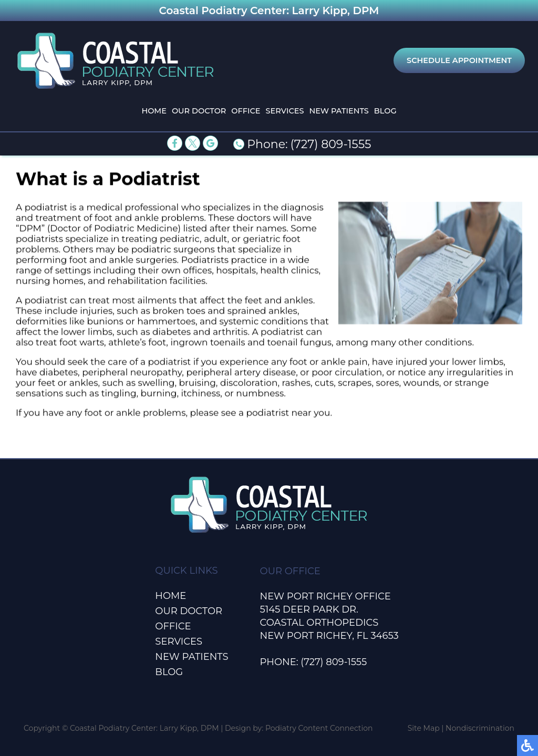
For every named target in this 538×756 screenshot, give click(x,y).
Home (154, 111)
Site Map (424, 728)
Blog (385, 111)
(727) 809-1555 (331, 144)
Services (285, 111)
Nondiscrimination (480, 728)
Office (246, 111)
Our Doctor (199, 111)
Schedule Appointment (459, 60)
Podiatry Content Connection (319, 728)
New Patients (339, 111)
